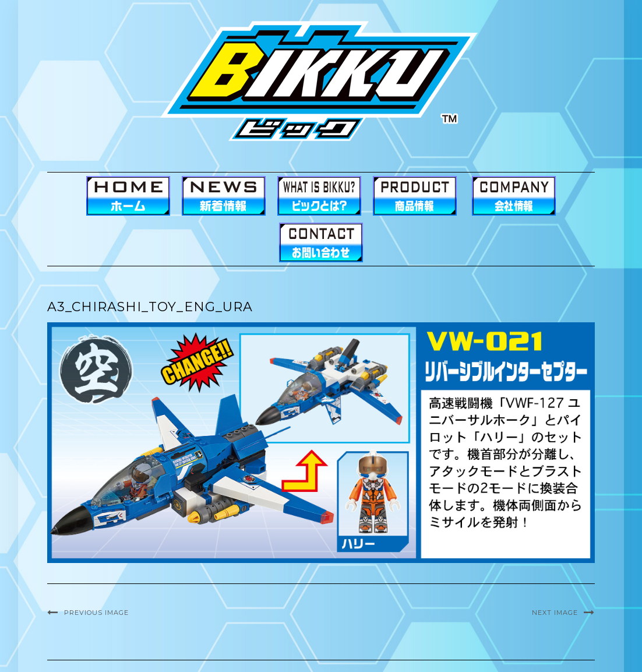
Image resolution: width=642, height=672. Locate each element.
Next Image (555, 613)
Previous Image (96, 613)
